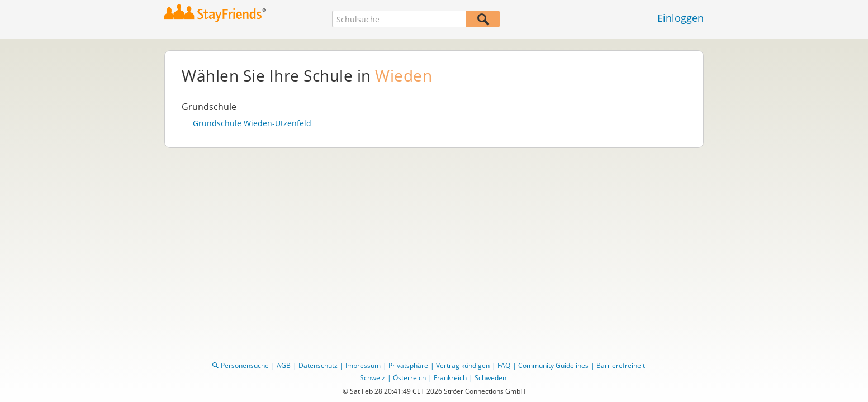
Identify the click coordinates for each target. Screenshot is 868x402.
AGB (284, 365)
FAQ (504, 365)
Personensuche (245, 365)
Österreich (409, 378)
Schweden (490, 378)
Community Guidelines (553, 365)
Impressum (363, 365)
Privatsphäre (408, 365)
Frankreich (450, 378)
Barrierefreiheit (621, 365)
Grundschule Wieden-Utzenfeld (252, 123)
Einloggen (680, 18)
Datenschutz (318, 365)
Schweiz (373, 378)
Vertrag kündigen (463, 365)
